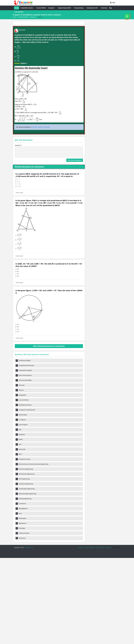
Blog (110, 8)
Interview (104, 8)
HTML (19, 439)
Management (22, 508)
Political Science (23, 533)
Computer (52, 8)
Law (19, 513)
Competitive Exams (27, 8)
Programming (79, 8)
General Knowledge (24, 380)
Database (20, 434)
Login (113, 2)
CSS (18, 444)
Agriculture (21, 523)
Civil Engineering (23, 479)
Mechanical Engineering (25, 474)
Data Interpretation (24, 375)
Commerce (21, 504)
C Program (21, 420)
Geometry (47, 127)
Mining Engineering (24, 499)
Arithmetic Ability (37, 127)
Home (17, 8)
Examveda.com (29, 547)
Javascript (21, 449)
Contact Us (108, 547)
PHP (19, 454)
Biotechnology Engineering (26, 494)
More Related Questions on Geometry (49, 346)
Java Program (22, 425)
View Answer (19, 193)
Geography (21, 395)
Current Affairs (41, 8)
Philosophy (21, 518)
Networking (21, 415)
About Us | (81, 547)
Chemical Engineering (24, 484)
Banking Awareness (24, 405)
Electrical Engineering (24, 469)
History (20, 390)
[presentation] (21, 42)
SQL (19, 430)
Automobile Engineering (25, 489)
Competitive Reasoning (25, 365)
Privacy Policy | (101, 547)
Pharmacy (21, 538)
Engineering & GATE (65, 8)
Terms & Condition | (90, 547)
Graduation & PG (93, 8)
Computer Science (23, 459)
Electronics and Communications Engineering (32, 464)
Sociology (20, 528)
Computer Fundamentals (25, 410)
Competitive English (24, 370)
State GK (20, 385)
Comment (18, 145)
